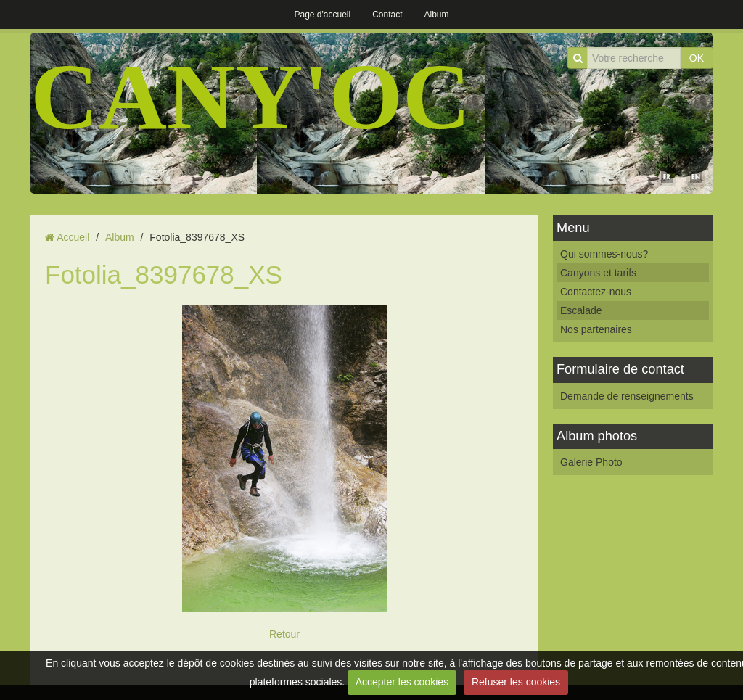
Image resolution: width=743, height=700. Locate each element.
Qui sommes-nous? (604, 254)
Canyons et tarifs (598, 273)
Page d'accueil (322, 15)
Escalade (581, 310)
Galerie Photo (591, 462)
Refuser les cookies (516, 682)
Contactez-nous (596, 292)
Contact (387, 15)
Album (437, 15)
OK (697, 58)
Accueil (73, 237)
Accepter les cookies (402, 682)
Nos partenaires (596, 329)
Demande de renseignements (627, 396)
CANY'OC (251, 96)
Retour (284, 634)
